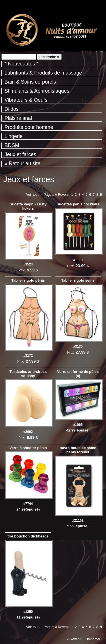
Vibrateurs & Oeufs (26, 100)
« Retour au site (22, 163)
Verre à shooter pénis (28, 448)
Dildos (12, 109)
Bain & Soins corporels (30, 82)
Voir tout (32, 195)
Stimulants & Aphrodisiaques (37, 91)
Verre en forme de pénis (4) (78, 374)
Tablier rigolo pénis (28, 280)
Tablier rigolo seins (78, 280)
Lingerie (14, 136)
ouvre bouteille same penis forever (78, 450)
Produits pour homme (29, 127)
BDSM (12, 145)
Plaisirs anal (18, 118)
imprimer (94, 639)
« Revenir (62, 195)
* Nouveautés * (21, 64)
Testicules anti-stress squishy (28, 374)
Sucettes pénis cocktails (78, 204)
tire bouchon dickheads (28, 536)
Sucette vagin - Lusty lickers (28, 206)
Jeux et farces (20, 154)
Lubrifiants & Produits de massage (43, 73)
